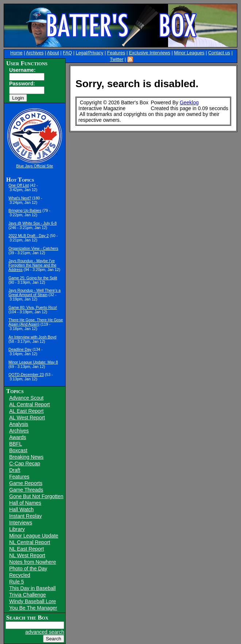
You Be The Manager (33, 608)
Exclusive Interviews (150, 53)
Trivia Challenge (28, 595)
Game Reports (26, 483)
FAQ (67, 53)
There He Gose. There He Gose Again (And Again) (36, 322)
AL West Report (27, 418)
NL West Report (27, 555)
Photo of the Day (28, 569)
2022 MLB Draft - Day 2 (28, 236)
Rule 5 (16, 582)
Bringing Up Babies (25, 210)
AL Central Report (30, 404)
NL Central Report (30, 542)
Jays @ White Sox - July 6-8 (32, 223)
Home (16, 53)
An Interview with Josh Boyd (32, 337)
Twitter (116, 59)
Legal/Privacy (90, 53)
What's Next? (20, 198)
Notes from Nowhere (32, 562)
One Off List (19, 185)
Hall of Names (25, 503)
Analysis (19, 424)
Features (116, 53)
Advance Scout (26, 398)
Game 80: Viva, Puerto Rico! (33, 307)
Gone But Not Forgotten (36, 496)
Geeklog (189, 102)
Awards (18, 437)
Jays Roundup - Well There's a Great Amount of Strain (34, 292)
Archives (35, 53)
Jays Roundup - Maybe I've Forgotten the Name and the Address (32, 265)
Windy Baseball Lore (32, 601)
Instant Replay (26, 516)
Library (17, 529)
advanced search (45, 632)
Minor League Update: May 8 (33, 362)
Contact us (219, 53)
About (53, 53)
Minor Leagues (189, 53)
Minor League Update (34, 536)
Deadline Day (20, 349)
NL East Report (26, 549)
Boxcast (18, 450)
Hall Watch (21, 509)
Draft (15, 470)
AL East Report (26, 411)
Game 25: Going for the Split (33, 278)
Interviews (21, 523)
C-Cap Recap (25, 463)
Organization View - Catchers (33, 248)
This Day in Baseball (32, 588)
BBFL (15, 444)
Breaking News (26, 457)
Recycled (20, 575)
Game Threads (26, 490)
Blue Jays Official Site (34, 166)
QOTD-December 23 (26, 375)
